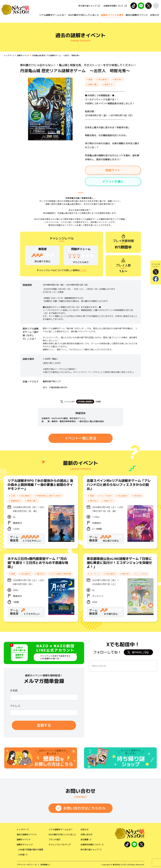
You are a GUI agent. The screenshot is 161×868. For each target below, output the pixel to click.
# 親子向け (117, 79)
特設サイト (113, 170)
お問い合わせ (87, 834)
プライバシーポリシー (26, 865)
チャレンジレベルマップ (60, 845)
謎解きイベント (24, 840)
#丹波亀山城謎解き (85, 402)
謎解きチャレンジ (25, 845)
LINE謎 (21, 855)
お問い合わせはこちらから (84, 808)
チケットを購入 (113, 181)
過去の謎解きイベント (137, 15)
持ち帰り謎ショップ (87, 6)
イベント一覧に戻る (80, 438)
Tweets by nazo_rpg (99, 666)
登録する (44, 725)
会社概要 (85, 840)
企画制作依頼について (113, 6)
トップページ (23, 829)
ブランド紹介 (55, 840)
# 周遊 (89, 79)
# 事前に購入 (92, 84)
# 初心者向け (102, 79)
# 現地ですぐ (108, 84)
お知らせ (155, 15)
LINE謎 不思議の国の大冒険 (31, 850)
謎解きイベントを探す (112, 15)
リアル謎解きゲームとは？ (53, 15)
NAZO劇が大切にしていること (84, 15)
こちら (83, 270)
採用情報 (44, 865)
